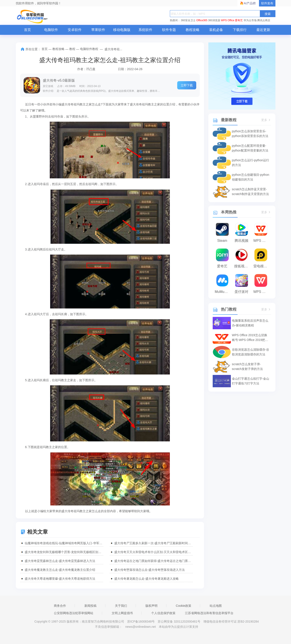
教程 (72, 49)
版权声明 (151, 606)
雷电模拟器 (262, 266)
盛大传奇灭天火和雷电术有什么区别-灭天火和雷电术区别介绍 (154, 552)
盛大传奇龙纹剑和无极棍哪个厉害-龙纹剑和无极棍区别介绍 (64, 552)
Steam (222, 241)
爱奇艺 (239, 20)
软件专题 (169, 30)
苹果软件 (98, 30)
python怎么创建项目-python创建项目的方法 (251, 177)
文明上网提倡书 (122, 613)
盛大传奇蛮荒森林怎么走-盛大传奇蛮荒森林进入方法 (60, 561)
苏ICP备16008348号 (141, 621)
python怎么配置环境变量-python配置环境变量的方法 (250, 148)
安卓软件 (75, 30)
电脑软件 (51, 30)
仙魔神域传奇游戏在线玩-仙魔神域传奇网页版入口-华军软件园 (64, 543)
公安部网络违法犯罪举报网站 (74, 613)
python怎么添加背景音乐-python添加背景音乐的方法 (250, 134)
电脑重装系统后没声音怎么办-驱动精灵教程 (250, 323)
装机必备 (216, 30)
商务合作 (60, 606)
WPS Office (228, 20)
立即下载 (187, 85)
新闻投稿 (90, 606)
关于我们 (121, 606)
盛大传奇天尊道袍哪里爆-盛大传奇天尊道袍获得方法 (60, 579)
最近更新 (263, 30)
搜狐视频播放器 (243, 266)
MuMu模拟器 (223, 292)
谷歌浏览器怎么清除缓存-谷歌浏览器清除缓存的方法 (251, 352)
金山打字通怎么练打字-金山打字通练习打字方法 (251, 381)
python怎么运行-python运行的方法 (251, 163)
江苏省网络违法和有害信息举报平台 (209, 613)
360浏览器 (214, 20)
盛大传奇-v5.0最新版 (59, 80)
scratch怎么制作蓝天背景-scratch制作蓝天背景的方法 (250, 192)
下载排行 (240, 30)
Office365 (202, 20)
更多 (266, 120)
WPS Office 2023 (262, 292)
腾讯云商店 (264, 20)
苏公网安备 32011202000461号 (179, 621)
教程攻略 (193, 30)
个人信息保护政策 (163, 613)
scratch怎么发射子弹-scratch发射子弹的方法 (247, 366)
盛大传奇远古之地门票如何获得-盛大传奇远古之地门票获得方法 (154, 561)
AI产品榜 (250, 3)
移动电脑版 (122, 30)
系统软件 (145, 30)
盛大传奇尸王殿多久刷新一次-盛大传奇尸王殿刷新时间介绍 (154, 543)
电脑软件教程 (89, 49)
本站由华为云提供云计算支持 (178, 627)
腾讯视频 (241, 241)
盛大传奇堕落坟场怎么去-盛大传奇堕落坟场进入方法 (150, 570)
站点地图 (216, 606)
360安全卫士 (188, 20)
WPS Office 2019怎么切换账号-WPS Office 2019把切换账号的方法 (250, 338)
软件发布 (267, 3)
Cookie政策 (184, 606)
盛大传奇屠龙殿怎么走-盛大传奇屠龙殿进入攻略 (147, 579)
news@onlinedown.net (141, 627)
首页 (27, 30)
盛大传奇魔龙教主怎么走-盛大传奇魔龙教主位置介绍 (60, 570)
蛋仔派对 (241, 292)
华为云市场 (250, 20)
